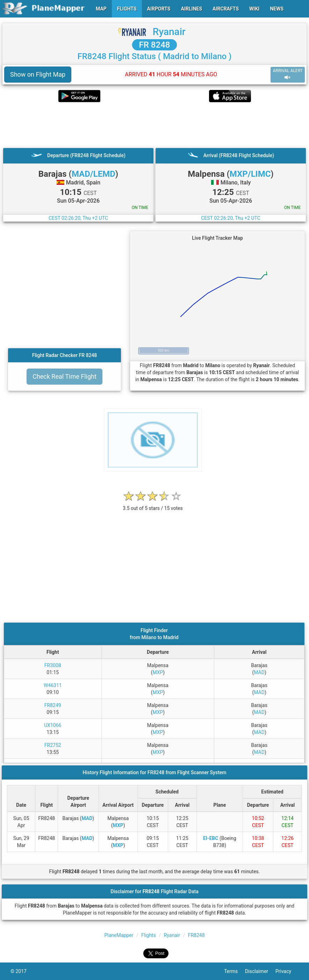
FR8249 (53, 705)
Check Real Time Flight (64, 376)
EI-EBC (211, 838)
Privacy (287, 971)
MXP (158, 672)
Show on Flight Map (38, 74)
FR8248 (196, 935)
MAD (259, 672)
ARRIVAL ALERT (288, 74)
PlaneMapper (119, 935)
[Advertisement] (154, 125)
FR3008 (53, 665)
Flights (149, 935)
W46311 (53, 685)
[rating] (153, 505)
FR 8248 (155, 45)
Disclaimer (260, 971)
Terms (235, 971)
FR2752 (53, 745)
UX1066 (53, 725)
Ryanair (169, 32)
